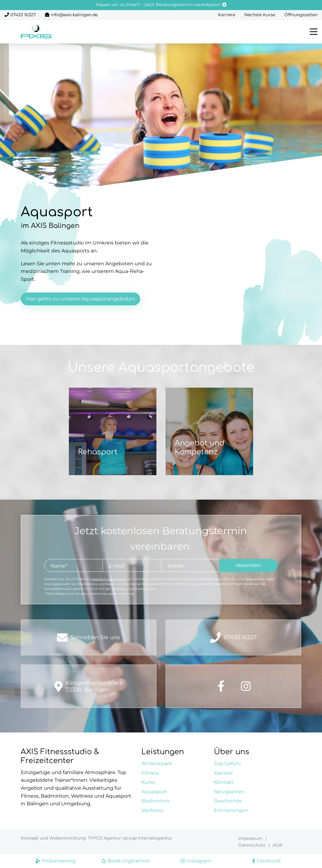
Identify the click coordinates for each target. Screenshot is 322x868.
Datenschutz (252, 845)
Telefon (176, 566)
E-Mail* (117, 566)
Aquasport (154, 792)
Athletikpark (157, 764)
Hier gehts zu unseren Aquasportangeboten (80, 299)
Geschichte (228, 801)
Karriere (227, 15)
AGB (278, 845)
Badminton (155, 801)
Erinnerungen (231, 810)
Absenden (248, 565)
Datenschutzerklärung (109, 579)
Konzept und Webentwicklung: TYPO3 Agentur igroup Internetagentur (97, 838)
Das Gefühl (227, 764)
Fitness (150, 773)
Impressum (250, 838)
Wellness (152, 810)
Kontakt (224, 782)
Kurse (148, 782)
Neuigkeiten (229, 792)
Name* (59, 566)
